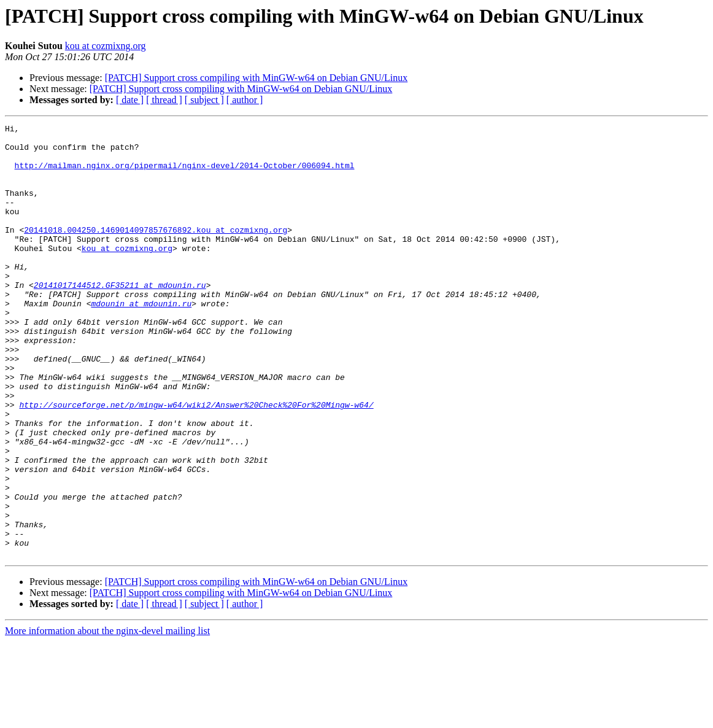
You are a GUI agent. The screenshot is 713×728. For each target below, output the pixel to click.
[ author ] (245, 100)
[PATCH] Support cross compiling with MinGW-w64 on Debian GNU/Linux (256, 78)
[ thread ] (164, 100)
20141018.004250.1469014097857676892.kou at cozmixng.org (156, 252)
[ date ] (130, 100)
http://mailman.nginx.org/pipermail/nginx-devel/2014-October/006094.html (185, 174)
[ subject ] (204, 100)
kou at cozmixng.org (106, 46)
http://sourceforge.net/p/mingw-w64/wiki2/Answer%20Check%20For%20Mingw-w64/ (196, 462)
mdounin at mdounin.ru (141, 340)
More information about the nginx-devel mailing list (107, 717)
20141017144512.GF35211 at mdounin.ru (120, 318)
